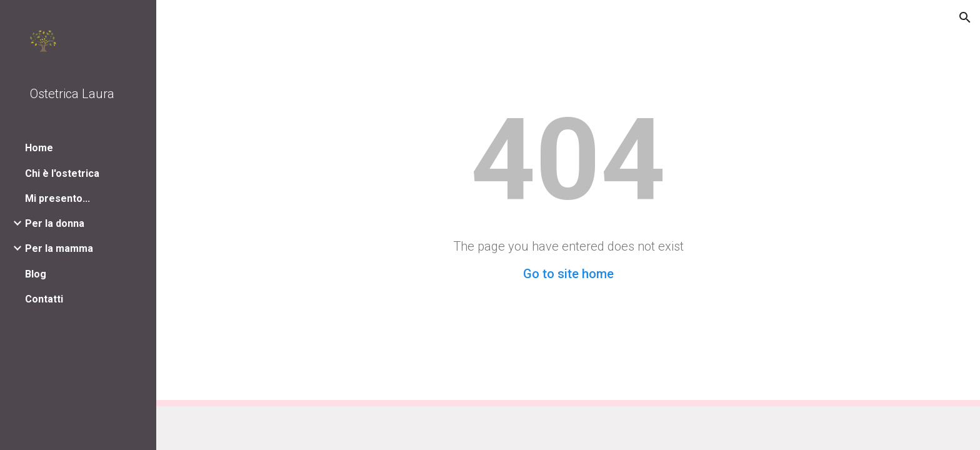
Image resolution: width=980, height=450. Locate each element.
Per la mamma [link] (59, 248)
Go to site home (568, 274)
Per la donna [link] (55, 223)
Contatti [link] (44, 299)
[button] (965, 17)
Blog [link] (36, 274)
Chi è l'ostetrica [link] (62, 173)
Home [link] (39, 148)
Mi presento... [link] (57, 198)
